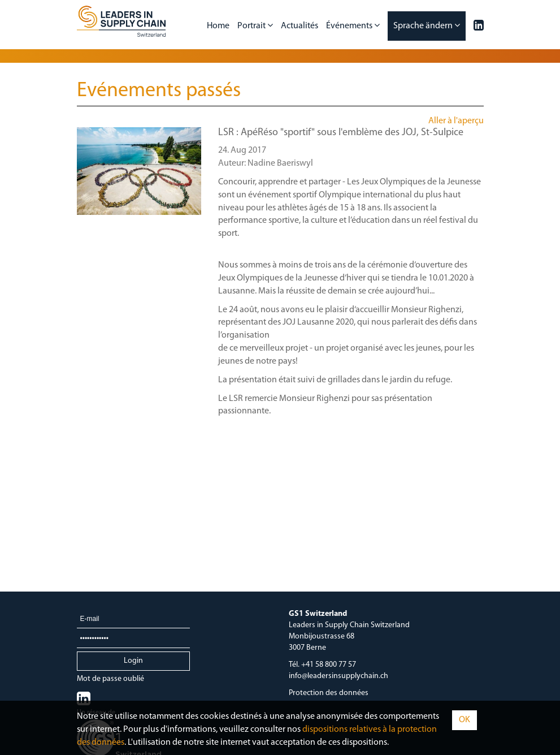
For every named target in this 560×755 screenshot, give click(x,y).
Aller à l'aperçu (456, 121)
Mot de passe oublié (110, 679)
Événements (353, 25)
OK (465, 720)
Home (218, 26)
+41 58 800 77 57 (329, 665)
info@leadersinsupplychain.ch (338, 676)
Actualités (299, 26)
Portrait (255, 25)
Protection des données (329, 693)
